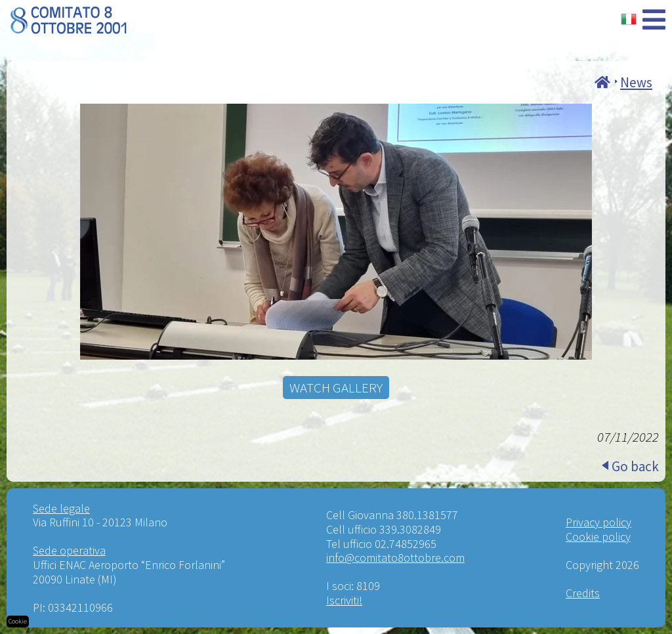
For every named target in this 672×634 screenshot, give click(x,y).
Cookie (18, 621)
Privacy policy (598, 522)
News (636, 82)
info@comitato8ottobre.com (395, 558)
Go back (635, 466)
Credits (583, 593)
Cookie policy (598, 537)
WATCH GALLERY (336, 388)
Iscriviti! (344, 600)
